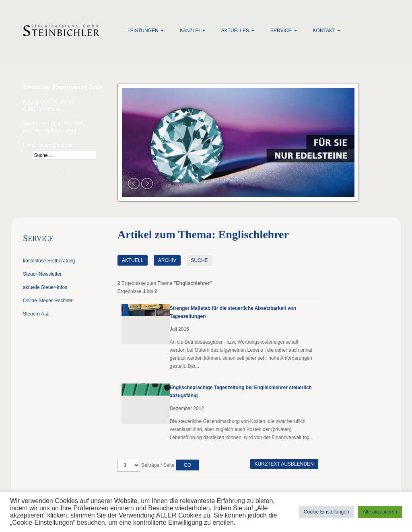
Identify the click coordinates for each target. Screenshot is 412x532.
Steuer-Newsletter (42, 274)
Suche (200, 260)
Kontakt (324, 31)
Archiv (167, 260)
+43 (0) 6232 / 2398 (62, 124)
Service (281, 31)
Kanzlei (190, 31)
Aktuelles (235, 31)
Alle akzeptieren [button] (380, 512)
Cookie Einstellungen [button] (327, 512)
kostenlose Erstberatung (49, 261)
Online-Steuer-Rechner (48, 301)
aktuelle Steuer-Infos (45, 287)
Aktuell (133, 260)
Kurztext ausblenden (284, 464)
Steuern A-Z (36, 314)
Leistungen (143, 31)
